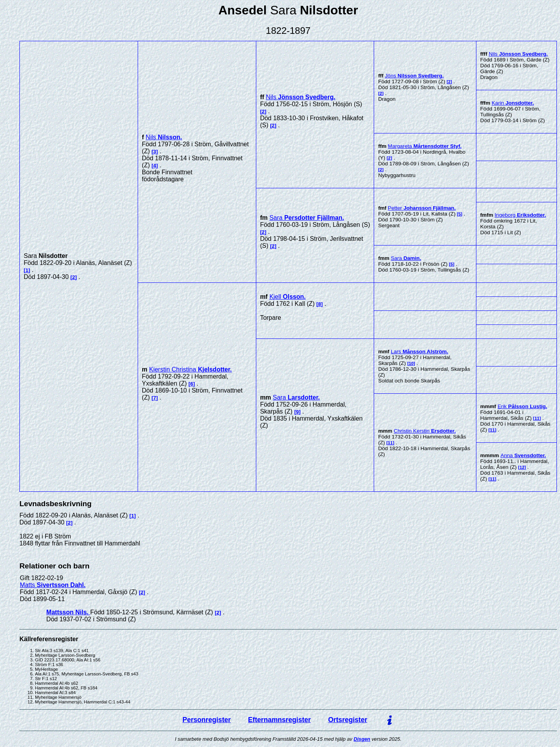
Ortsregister (348, 720)
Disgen (362, 739)
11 (390, 443)
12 (522, 467)
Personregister (206, 720)
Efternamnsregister (279, 720)
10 (411, 363)
